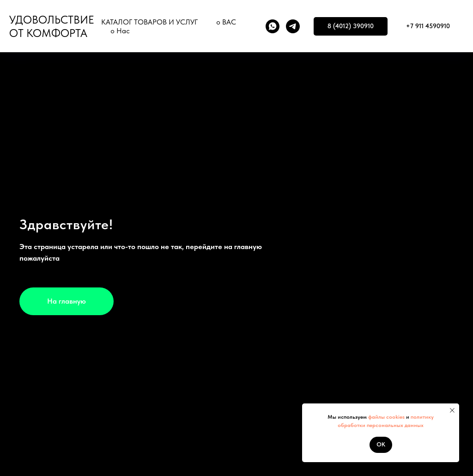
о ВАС (226, 22)
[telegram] (293, 26)
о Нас (120, 31)
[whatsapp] (273, 26)
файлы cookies (386, 417)
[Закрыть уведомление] (452, 410)
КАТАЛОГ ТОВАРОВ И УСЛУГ (149, 22)
